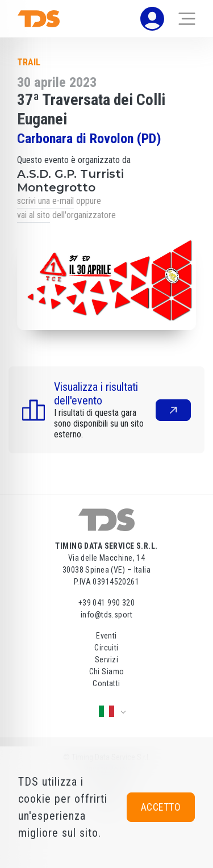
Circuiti (106, 648)
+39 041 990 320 (106, 603)
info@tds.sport (106, 615)
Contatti (106, 683)
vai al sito (34, 215)
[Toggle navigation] (187, 19)
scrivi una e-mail (45, 201)
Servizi (106, 660)
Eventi (106, 636)
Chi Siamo (107, 671)
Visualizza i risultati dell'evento (96, 394)
